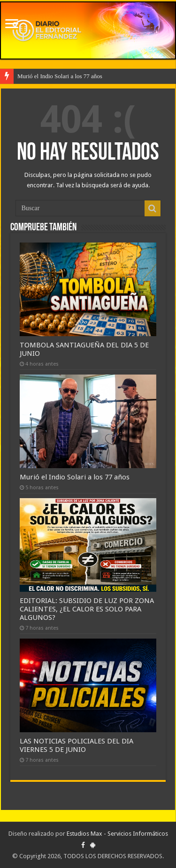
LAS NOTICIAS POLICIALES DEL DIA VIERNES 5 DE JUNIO (77, 745)
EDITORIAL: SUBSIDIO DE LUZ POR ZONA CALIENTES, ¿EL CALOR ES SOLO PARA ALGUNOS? (87, 609)
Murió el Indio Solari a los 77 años (60, 76)
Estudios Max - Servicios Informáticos (117, 834)
